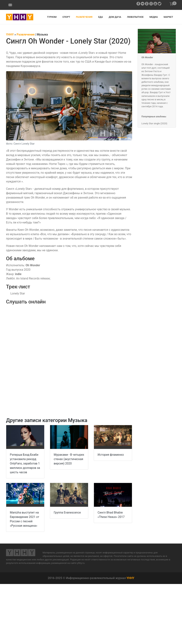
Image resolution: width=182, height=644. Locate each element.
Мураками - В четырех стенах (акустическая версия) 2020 (69, 459)
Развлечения (84, 17)
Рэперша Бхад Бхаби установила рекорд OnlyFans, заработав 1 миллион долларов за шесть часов (25, 463)
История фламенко (111, 455)
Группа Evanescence (67, 513)
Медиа (154, 17)
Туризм (52, 17)
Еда (101, 17)
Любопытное (135, 17)
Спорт (66, 17)
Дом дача (115, 17)
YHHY (130, 578)
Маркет (168, 17)
